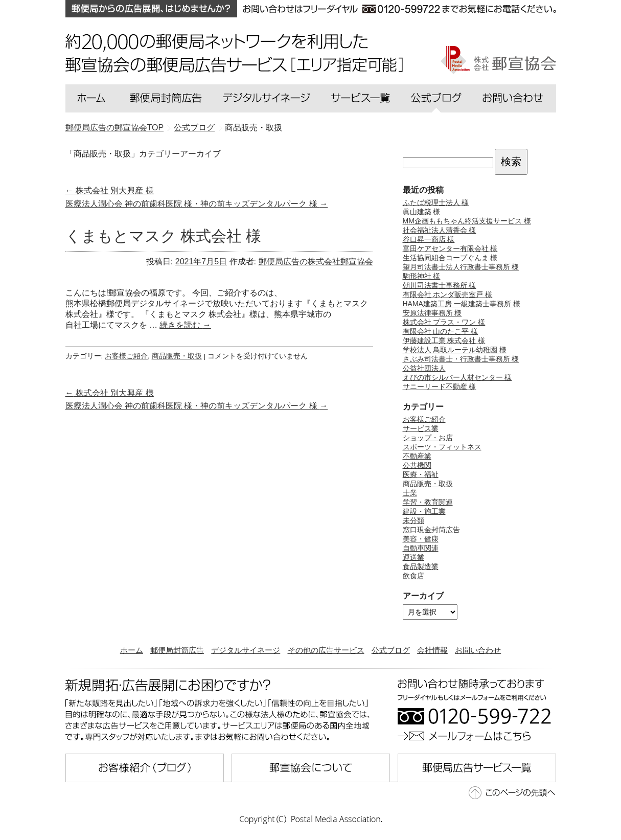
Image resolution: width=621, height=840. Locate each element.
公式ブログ (391, 650)
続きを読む (185, 325)
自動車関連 (421, 548)
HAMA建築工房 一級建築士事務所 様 (462, 304)
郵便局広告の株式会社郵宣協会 (316, 262)
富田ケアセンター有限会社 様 (450, 248)
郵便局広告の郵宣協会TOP (115, 128)
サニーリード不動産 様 (440, 387)
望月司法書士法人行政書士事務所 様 (461, 267)
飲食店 (413, 576)
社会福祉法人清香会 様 (440, 230)
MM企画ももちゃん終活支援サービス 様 (467, 221)
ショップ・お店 (428, 438)
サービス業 (421, 428)
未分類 (413, 520)
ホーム (132, 650)
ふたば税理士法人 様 (436, 202)
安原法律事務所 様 (432, 313)
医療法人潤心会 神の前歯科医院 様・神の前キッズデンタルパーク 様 (197, 204)
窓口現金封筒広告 (431, 530)
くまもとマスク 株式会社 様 (164, 236)
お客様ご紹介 (126, 356)
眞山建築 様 (422, 212)
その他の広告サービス (326, 650)
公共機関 (417, 465)
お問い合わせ (478, 650)
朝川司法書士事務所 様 (440, 285)
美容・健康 (421, 539)
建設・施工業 (424, 511)
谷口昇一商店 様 (429, 239)
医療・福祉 (421, 474)
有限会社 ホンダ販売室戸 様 (448, 294)
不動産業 (417, 456)
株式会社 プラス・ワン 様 (444, 322)
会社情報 (432, 650)
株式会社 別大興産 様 (110, 190)
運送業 (413, 557)
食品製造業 (421, 566)
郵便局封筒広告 (177, 650)
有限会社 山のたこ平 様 (441, 331)
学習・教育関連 (428, 502)
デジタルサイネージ (246, 650)
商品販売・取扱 (177, 356)
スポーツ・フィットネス (442, 447)
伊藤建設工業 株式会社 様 (444, 340)
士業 (410, 493)
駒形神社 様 (422, 276)
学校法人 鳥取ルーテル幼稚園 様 (455, 350)
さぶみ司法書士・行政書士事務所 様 (461, 359)
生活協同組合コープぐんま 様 (450, 258)
